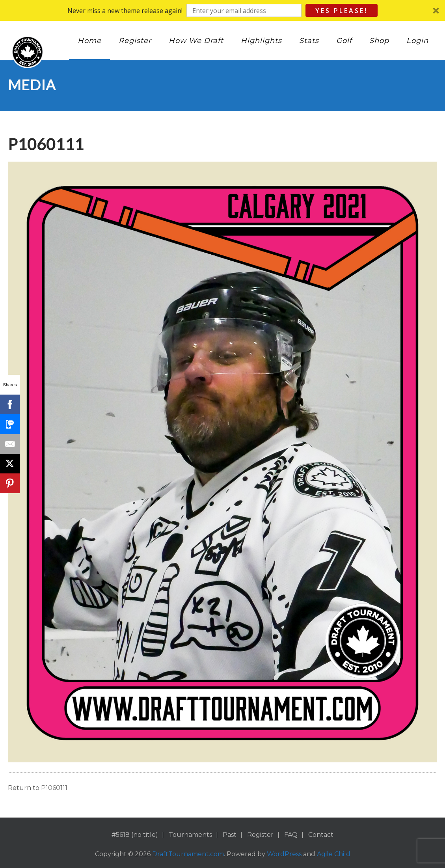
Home (89, 41)
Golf (344, 41)
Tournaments (190, 835)
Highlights (261, 41)
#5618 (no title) (135, 835)
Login (417, 41)
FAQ (291, 835)
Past (230, 835)
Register (135, 41)
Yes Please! (342, 11)
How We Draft (196, 41)
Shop (379, 41)
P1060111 (54, 788)
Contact (321, 835)
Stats (309, 41)
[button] (222, 10)
